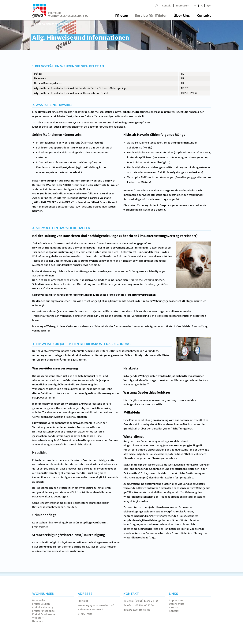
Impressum (182, 6)
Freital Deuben (41, 604)
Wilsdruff (38, 618)
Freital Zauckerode (44, 614)
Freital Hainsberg (43, 607)
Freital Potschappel (44, 611)
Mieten (122, 16)
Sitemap (174, 607)
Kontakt (167, 6)
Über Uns (182, 16)
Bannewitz (39, 600)
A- (195, 6)
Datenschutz (177, 604)
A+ (209, 6)
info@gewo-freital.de (137, 610)
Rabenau (38, 621)
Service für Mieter (151, 16)
